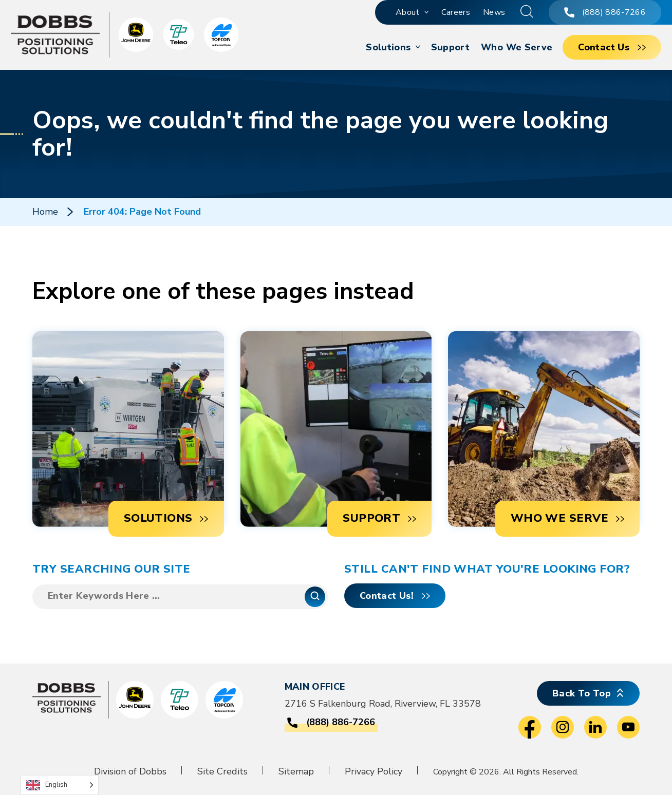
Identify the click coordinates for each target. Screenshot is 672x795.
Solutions (388, 47)
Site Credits (222, 771)
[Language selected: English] (60, 785)
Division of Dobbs (130, 771)
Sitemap (296, 771)
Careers (456, 12)
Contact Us (604, 47)
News (494, 12)
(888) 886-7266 (605, 12)
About (408, 12)
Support (451, 47)
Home (45, 212)
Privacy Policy (374, 771)
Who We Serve (517, 47)
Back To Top (582, 693)
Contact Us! (387, 596)
